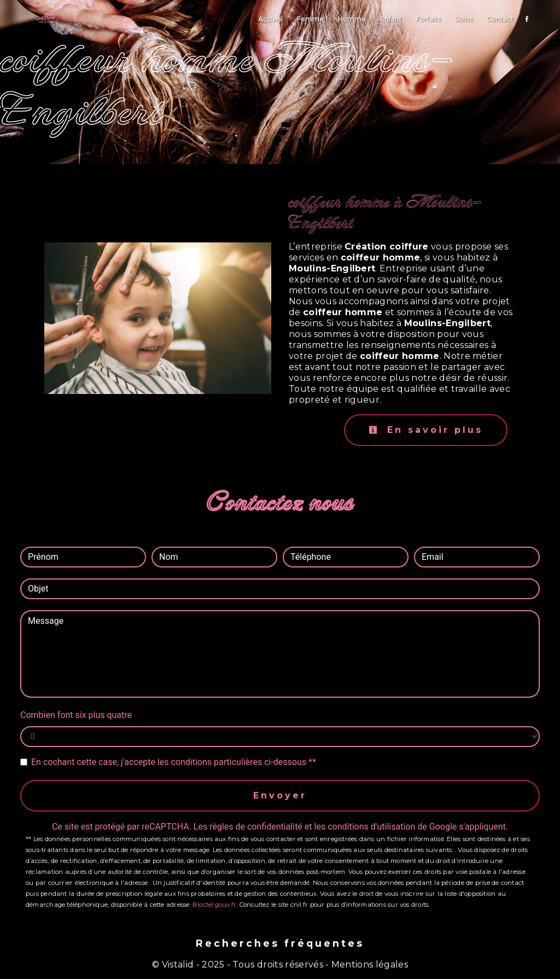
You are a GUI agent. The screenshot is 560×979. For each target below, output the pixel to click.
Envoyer (280, 795)
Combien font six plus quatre (76, 715)
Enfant (391, 19)
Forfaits (428, 19)
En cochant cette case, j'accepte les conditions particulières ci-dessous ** (174, 762)
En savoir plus (426, 430)
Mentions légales (369, 964)
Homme (352, 19)
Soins (464, 19)
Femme (310, 19)
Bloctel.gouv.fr (214, 905)
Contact (500, 19)
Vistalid (178, 964)
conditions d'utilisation (371, 827)
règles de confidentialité (256, 827)
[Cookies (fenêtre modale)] (3, 972)
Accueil (270, 19)
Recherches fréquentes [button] (280, 943)
